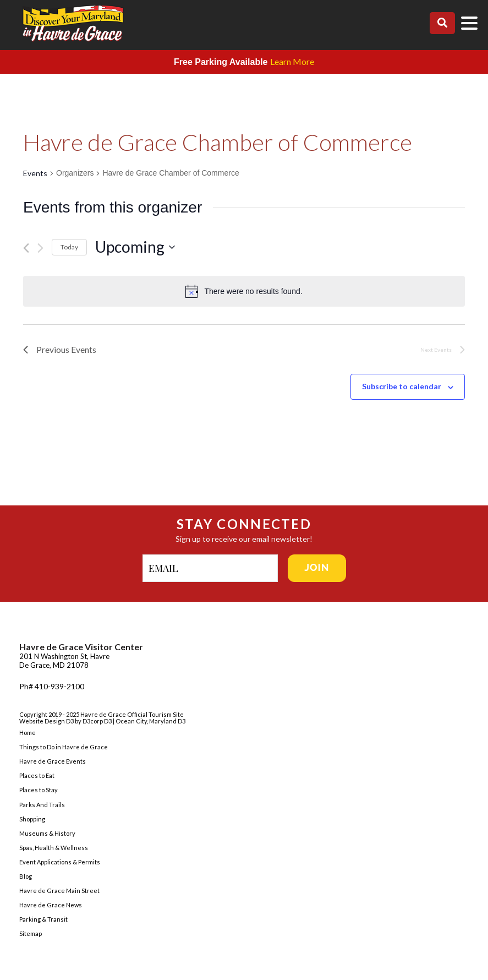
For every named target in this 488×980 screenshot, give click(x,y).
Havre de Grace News (51, 905)
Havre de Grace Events (53, 762)
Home (28, 733)
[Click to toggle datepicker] (280, 247)
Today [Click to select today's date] (69, 247)
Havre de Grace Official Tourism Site (132, 714)
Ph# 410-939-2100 (52, 686)
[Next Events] (40, 248)
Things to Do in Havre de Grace (64, 747)
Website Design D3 (47, 722)
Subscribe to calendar (402, 387)
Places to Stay (39, 790)
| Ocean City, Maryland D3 (149, 722)
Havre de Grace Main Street (59, 891)
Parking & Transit (43, 920)
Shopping (32, 819)
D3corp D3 (98, 722)
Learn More (292, 61)
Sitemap (31, 934)
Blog (26, 877)
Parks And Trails (42, 805)
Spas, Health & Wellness (54, 848)
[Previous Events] (26, 248)
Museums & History (47, 833)
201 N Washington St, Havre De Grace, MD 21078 (64, 661)
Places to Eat (37, 776)
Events (35, 173)
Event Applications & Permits (60, 862)
